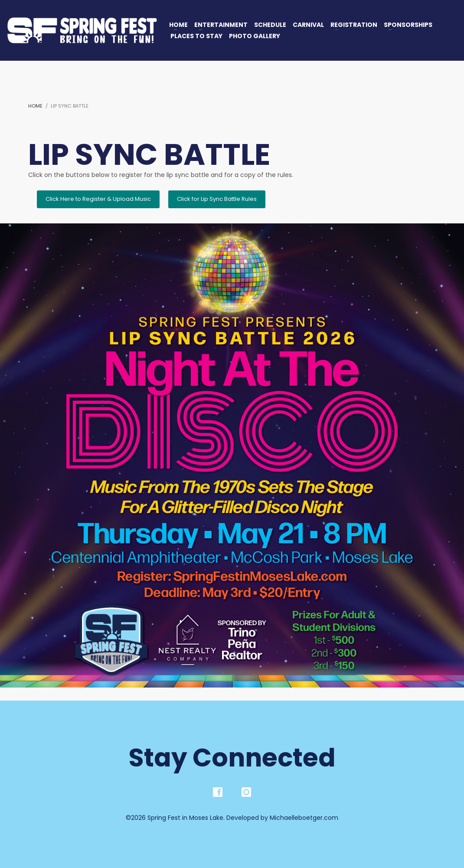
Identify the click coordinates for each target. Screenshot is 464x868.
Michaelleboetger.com (304, 818)
